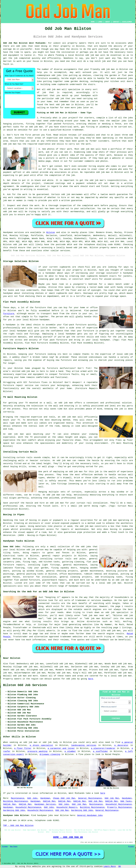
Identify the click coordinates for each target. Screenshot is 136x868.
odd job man (92, 55)
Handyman (45, 798)
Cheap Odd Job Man (64, 798)
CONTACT (116, 22)
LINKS (100, 22)
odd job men (20, 245)
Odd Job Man (79, 804)
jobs (130, 118)
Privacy (131, 847)
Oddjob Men (49, 801)
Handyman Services (45, 804)
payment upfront (12, 172)
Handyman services (14, 232)
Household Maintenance (119, 804)
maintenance (75, 574)
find (12, 664)
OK (120, 866)
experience (44, 144)
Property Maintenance (119, 807)
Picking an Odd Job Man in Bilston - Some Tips (64, 113)
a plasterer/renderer (103, 748)
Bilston (51, 232)
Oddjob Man (9, 804)
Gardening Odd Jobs (14, 810)
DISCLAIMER (127, 22)
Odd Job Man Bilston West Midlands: (25, 43)
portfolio (116, 149)
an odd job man (34, 127)
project (73, 118)
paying (113, 206)
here (91, 679)
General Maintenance (90, 798)
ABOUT (108, 22)
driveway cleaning (50, 754)
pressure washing (37, 751)
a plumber (70, 751)
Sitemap (5, 847)
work (109, 155)
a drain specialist (41, 745)
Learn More (110, 866)
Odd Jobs (32, 798)
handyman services (79, 586)
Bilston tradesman (73, 130)
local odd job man (110, 583)
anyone (101, 166)
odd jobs (21, 46)
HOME (93, 22)
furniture (9, 314)
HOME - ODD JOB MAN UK (68, 837)
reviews (72, 135)
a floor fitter (23, 748)
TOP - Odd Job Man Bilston (18, 826)
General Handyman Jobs (90, 815)
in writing (26, 189)
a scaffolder (100, 751)
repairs (62, 580)
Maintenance (18, 798)
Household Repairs (67, 807)
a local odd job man (120, 676)
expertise (52, 138)
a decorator (121, 745)
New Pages (14, 847)
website (116, 158)
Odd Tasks (126, 801)
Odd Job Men (112, 798)
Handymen (127, 798)
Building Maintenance (15, 801)
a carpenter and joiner (61, 748)
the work (74, 186)
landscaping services (84, 745)
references (52, 141)
